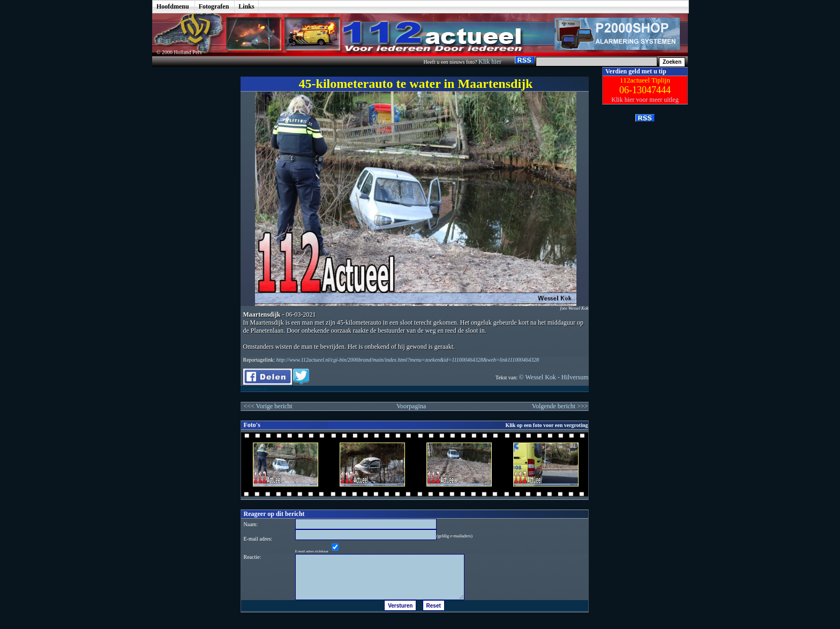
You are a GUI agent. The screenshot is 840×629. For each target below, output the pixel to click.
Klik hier (491, 62)
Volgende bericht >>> (560, 406)
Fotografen (214, 6)
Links (246, 6)
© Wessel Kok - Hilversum (554, 377)
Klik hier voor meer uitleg (645, 100)
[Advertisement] (189, 228)
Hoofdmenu (173, 6)
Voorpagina (411, 406)
